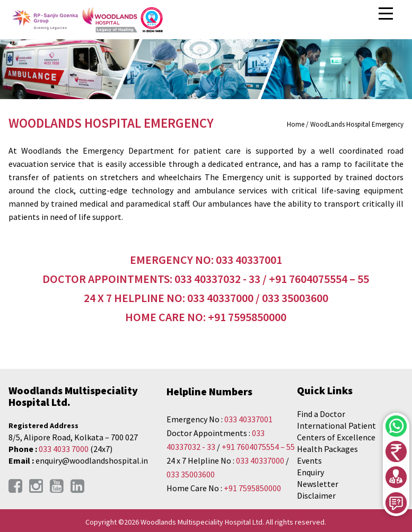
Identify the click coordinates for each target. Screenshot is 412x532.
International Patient (336, 425)
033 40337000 (261, 460)
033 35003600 (191, 474)
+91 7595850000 (252, 488)
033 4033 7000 (64, 449)
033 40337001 (248, 419)
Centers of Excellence (336, 437)
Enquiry (310, 472)
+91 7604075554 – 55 (258, 447)
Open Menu (387, 14)
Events (309, 460)
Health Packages (327, 449)
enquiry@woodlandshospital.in (92, 460)
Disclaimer (316, 495)
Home (296, 124)
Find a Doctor (321, 414)
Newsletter (318, 484)
